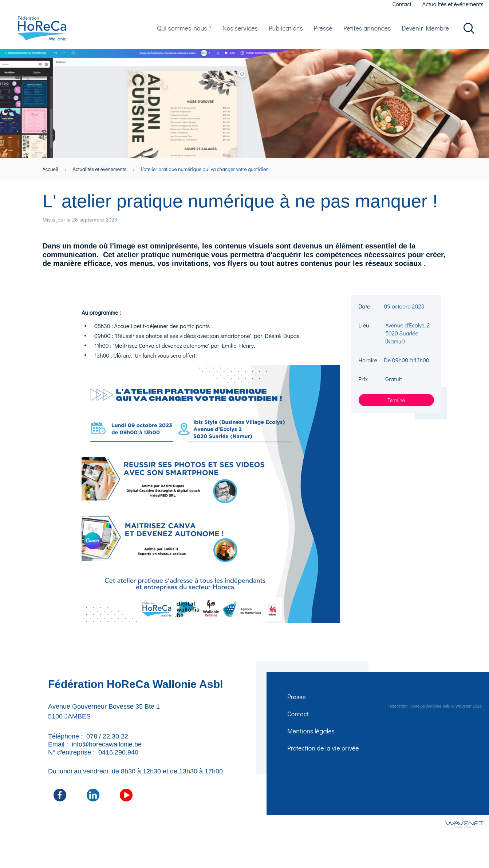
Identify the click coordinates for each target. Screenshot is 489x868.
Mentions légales (312, 742)
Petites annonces (367, 31)
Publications (286, 31)
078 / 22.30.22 (107, 743)
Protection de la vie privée (324, 761)
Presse (323, 31)
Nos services (240, 31)
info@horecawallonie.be (107, 751)
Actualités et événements (453, 4)
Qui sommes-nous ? (184, 31)
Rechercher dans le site (469, 32)
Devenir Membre (425, 31)
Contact (402, 4)
